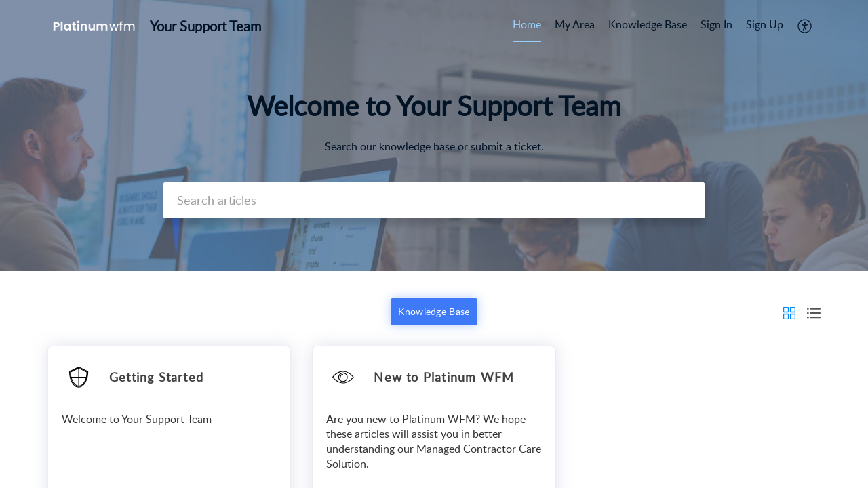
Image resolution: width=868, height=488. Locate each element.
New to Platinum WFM (444, 377)
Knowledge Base (648, 24)
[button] (805, 26)
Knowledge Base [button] (434, 311)
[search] (434, 200)
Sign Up (765, 24)
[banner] (434, 136)
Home (527, 24)
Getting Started (156, 377)
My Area (575, 24)
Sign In (716, 24)
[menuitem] (527, 26)
